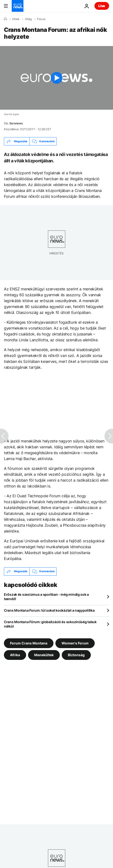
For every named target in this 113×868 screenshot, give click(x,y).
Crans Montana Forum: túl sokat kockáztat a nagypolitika (49, 610)
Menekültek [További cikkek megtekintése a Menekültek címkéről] (44, 655)
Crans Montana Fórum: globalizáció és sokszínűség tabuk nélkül (50, 624)
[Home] (5, 19)
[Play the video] (56, 78)
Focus (41, 19)
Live (102, 6)
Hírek (16, 19)
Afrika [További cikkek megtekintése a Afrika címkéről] (15, 655)
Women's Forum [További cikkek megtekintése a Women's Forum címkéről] (75, 643)
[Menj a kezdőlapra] (18, 6)
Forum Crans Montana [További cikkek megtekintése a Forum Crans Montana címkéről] (29, 643)
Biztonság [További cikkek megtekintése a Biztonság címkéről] (76, 655)
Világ (28, 19)
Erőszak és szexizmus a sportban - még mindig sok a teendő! (46, 597)
